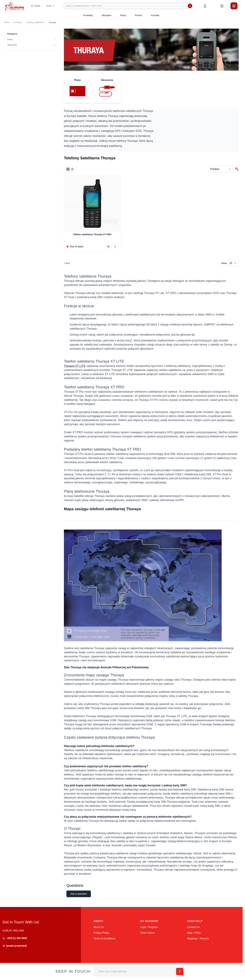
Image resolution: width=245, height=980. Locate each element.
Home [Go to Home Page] (7, 22)
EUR (51, 6)
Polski (37, 6)
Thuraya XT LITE (75, 366)
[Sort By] (221, 169)
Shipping (192, 939)
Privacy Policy (101, 933)
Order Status (147, 933)
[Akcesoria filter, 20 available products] (31, 45)
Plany (123, 15)
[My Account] (205, 6)
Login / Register (149, 927)
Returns (204, 939)
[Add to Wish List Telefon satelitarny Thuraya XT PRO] (108, 247)
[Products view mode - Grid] (68, 169)
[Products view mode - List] (72, 169)
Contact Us (193, 927)
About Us (99, 927)
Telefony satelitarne (35, 22)
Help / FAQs (194, 933)
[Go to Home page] (15, 6)
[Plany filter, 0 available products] (31, 40)
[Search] (190, 6)
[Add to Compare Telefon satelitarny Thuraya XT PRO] (115, 247)
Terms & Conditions (105, 939)
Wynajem (107, 15)
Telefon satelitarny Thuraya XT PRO (92, 234)
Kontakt (155, 15)
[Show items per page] (233, 263)
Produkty (88, 15)
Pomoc (139, 15)
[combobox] (128, 6)
